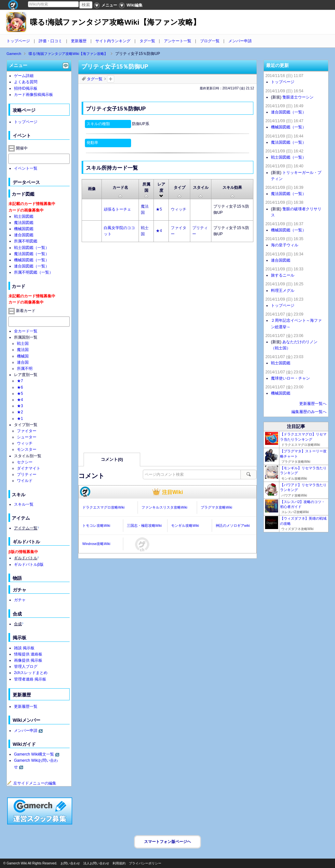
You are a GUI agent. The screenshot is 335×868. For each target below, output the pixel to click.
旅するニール (283, 275)
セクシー (25, 462)
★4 (159, 231)
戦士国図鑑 (24, 216)
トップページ (18, 41)
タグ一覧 (147, 41)
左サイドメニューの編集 (32, 783)
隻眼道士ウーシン (298, 97)
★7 (20, 381)
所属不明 (25, 369)
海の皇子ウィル (285, 245)
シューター (27, 437)
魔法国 (23, 350)
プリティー (27, 474)
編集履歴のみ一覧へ (309, 412)
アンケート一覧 (178, 41)
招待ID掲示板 (26, 88)
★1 (20, 419)
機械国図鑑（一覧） (32, 260)
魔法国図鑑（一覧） (32, 254)
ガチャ (20, 600)
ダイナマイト (29, 468)
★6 (20, 387)
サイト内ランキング (113, 41)
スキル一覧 (24, 504)
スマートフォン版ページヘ (167, 842)
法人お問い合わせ (96, 863)
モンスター (27, 449)
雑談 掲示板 (24, 648)
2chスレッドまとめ (31, 673)
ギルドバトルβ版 (29, 564)
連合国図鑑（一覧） (32, 266)
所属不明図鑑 (26, 241)
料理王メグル (283, 291)
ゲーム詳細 (24, 76)
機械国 (23, 356)
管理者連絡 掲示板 (30, 679)
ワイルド (25, 481)
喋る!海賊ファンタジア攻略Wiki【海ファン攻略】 (115, 22)
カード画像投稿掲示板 (33, 95)
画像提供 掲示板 (28, 660)
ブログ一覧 (210, 41)
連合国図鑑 (24, 235)
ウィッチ (179, 209)
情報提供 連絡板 (28, 654)
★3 (20, 406)
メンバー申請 (240, 41)
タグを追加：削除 (111, 79)
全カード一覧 (26, 331)
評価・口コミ (50, 41)
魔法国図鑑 (24, 223)
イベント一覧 (26, 168)
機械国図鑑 (24, 229)
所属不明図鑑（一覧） (33, 272)
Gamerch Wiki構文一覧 (34, 754)
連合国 (23, 362)
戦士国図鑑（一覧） (32, 248)
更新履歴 (79, 41)
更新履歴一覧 (26, 706)
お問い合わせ (70, 863)
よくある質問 (26, 82)
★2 (20, 412)
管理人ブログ (26, 667)
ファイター (27, 431)
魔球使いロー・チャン (290, 378)
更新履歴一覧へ (313, 404)
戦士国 (23, 343)
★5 (159, 209)
